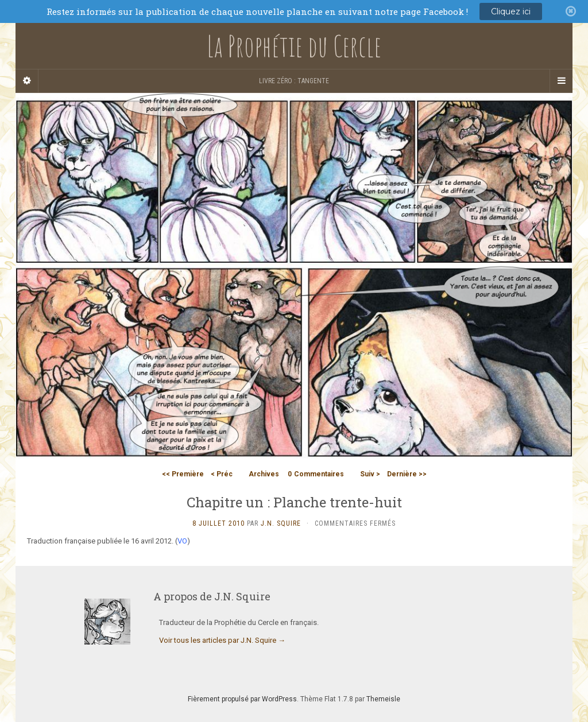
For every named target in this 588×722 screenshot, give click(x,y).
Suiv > (370, 474)
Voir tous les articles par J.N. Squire (222, 640)
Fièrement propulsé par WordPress (242, 699)
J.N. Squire (281, 523)
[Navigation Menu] (561, 81)
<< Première (183, 474)
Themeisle (383, 699)
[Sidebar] (27, 81)
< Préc (222, 474)
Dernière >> (407, 474)
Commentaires (316, 474)
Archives (264, 474)
